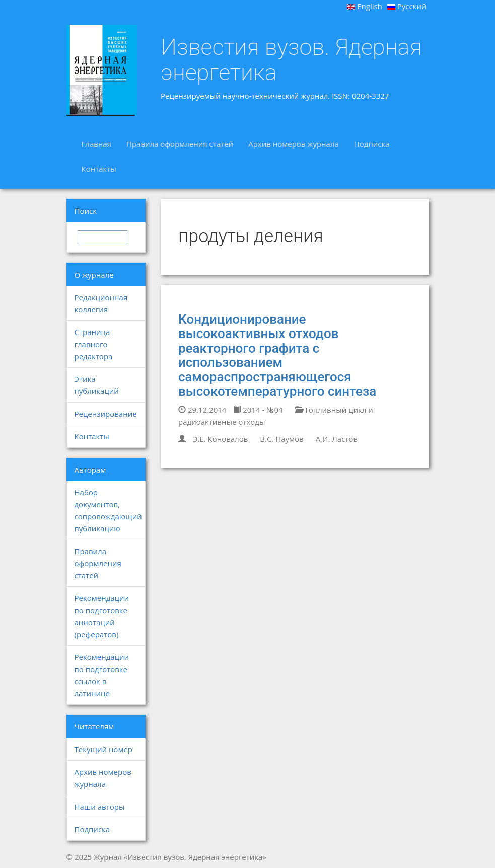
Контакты (99, 169)
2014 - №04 (258, 410)
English (365, 6)
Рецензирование (106, 414)
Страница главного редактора (94, 344)
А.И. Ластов (337, 439)
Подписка (372, 144)
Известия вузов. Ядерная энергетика (291, 60)
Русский (407, 6)
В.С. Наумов (281, 439)
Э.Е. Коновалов (220, 439)
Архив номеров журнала (294, 144)
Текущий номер (104, 749)
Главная (96, 144)
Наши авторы (100, 807)
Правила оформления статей (180, 144)
